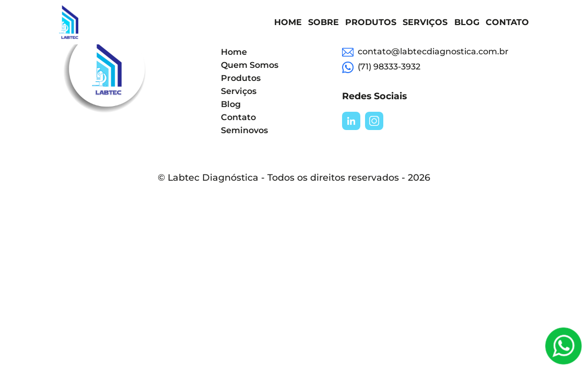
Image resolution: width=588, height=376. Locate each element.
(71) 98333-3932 (381, 67)
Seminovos (244, 130)
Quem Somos (250, 65)
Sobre (324, 22)
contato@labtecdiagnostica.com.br (425, 52)
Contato (507, 22)
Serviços (425, 22)
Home (288, 22)
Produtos (371, 22)
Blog (467, 22)
